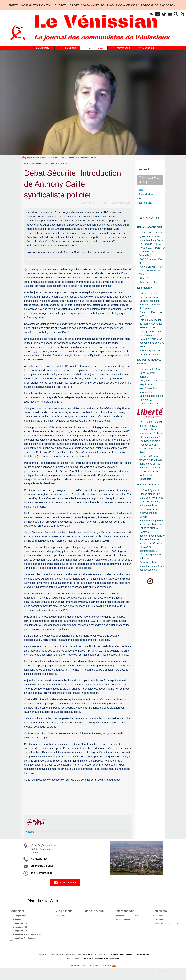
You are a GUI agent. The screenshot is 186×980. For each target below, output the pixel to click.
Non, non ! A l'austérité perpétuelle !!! (152, 382)
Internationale (125, 911)
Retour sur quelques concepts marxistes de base (152, 343)
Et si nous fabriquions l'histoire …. (151, 398)
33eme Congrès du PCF (18, 916)
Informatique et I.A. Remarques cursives (151, 352)
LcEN (95, 954)
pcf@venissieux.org (42, 866)
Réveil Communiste (149, 485)
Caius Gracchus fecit (149, 227)
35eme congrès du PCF (18, 923)
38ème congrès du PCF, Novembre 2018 (25, 934)
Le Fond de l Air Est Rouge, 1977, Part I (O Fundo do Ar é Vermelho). (152, 250)
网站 (142, 190)
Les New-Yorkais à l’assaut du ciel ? (150, 443)
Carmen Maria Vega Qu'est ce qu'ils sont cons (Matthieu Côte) (151, 236)
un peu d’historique (41, 873)
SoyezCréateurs (104, 959)
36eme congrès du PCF (18, 927)
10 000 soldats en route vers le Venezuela (149, 475)
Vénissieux (160, 911)
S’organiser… (18, 911)
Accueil (144, 169)
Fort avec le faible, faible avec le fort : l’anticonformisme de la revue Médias (151, 507)
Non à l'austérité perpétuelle (148, 390)
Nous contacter (65, 883)
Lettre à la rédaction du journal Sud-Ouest (151, 322)
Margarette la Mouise (151, 369)
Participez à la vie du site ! (170, 971)
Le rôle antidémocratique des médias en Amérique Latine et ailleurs (151, 522)
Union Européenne (123, 919)
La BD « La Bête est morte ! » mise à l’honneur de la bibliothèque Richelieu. (152, 428)
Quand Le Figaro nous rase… (152, 314)
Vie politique (64, 911)
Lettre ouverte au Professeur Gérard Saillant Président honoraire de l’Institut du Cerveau (151, 301)
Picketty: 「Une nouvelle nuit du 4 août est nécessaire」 (152, 566)
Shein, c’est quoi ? (150, 437)
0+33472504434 (39, 859)
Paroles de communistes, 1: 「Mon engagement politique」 (150, 553)
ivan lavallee (144, 288)
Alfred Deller (146, 278)
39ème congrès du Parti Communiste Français (23, 939)
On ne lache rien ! (149, 404)
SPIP (118, 959)
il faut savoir (113, 954)
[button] (150, 14)
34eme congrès (15, 919)
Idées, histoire (33, 158)
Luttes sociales (62, 916)
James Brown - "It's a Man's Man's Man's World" (151, 270)
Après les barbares (150, 282)
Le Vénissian (158, 919)
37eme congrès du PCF (18, 931)
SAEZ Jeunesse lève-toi (152, 261)
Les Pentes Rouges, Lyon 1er (149, 362)
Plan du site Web (43, 901)
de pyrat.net (87, 959)
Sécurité (30, 832)
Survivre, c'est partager (147, 375)
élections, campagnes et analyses (166, 923)
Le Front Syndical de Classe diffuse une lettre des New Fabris (151, 494)
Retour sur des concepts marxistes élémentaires (150, 331)
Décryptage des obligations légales (134, 954)
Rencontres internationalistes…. (128, 916)
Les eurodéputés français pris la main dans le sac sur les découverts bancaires (151, 462)
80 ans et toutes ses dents (151, 450)
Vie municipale (158, 916)
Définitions (146, 203)
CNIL (88, 954)
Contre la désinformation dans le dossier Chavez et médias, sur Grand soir (152, 538)
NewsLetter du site (147, 196)
